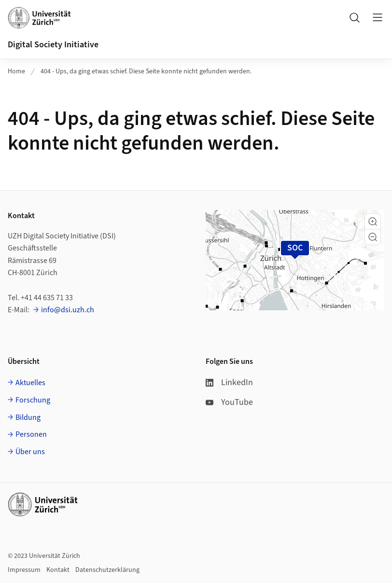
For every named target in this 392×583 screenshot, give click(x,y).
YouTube (229, 402)
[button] (373, 222)
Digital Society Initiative (53, 45)
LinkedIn (229, 382)
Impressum (24, 570)
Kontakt (58, 570)
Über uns (30, 452)
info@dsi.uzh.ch (68, 310)
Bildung (28, 417)
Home (16, 71)
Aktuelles (30, 383)
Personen (31, 434)
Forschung (33, 400)
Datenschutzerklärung (107, 570)
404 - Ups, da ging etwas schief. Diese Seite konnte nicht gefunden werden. (146, 71)
